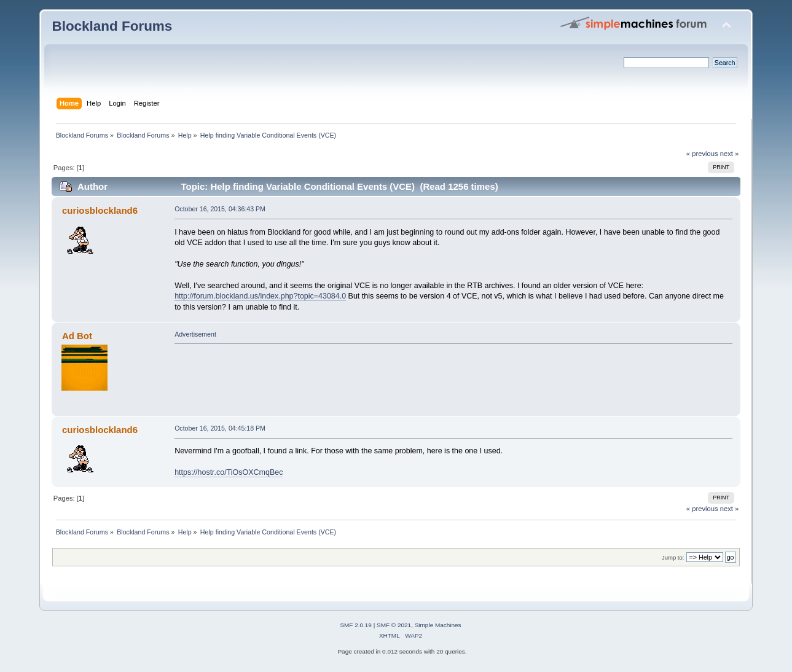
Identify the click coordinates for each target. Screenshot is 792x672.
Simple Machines (438, 625)
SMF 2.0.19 (356, 625)
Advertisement (195, 334)
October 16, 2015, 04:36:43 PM (220, 209)
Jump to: (673, 557)
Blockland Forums (112, 26)
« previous (702, 154)
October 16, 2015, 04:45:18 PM (220, 428)
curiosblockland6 (100, 210)
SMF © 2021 (394, 625)
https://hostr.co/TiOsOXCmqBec (229, 472)
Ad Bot (77, 336)
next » (730, 154)
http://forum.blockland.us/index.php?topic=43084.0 (260, 296)
